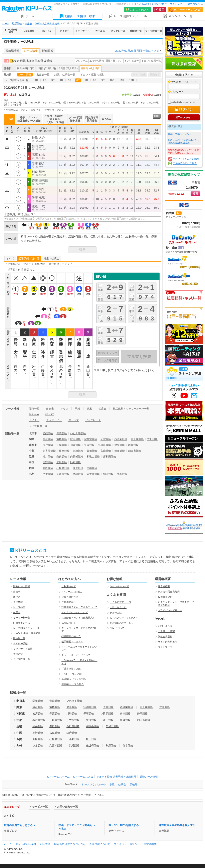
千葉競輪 (62, 445)
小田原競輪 (104, 445)
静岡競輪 (133, 445)
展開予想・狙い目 (29, 258)
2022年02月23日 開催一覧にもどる (137, 51)
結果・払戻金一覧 (65, 75)
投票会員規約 (165, 597)
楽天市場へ (194, 4)
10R (112, 80)
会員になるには (118, 607)
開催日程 (48, 51)
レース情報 (31, 51)
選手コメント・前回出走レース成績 (29, 119)
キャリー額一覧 (22, 618)
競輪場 (134, 784)
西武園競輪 (121, 439)
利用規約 (45, 844)
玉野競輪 (48, 462)
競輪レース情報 (149, 777)
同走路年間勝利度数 (92, 119)
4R (61, 80)
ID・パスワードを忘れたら (124, 618)
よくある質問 (142, 4)
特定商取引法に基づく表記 (70, 844)
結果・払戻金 (51, 258)
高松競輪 (48, 468)
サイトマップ (177, 4)
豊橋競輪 (92, 451)
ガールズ (73, 420)
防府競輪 (75, 462)
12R (132, 80)
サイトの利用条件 (168, 642)
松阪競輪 (120, 451)
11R (122, 80)
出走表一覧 (43, 75)
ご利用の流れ (69, 602)
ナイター (34, 420)
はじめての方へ (140, 10)
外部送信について (100, 844)
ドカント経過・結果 (92, 75)
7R (86, 80)
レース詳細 (25, 75)
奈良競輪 (62, 457)
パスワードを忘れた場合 (186, 159)
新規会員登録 (184, 63)
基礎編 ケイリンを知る (74, 679)
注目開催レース (22, 623)
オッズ (10, 258)
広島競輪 (62, 462)
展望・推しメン (114, 61)
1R (36, 80)
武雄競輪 (78, 474)
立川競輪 (152, 439)
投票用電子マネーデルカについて (79, 607)
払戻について (69, 623)
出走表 (28, 24)
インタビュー (132, 61)
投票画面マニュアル (72, 642)
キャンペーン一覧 (119, 586)
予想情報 (18, 602)
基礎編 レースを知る (73, 684)
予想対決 (18, 654)
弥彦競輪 (48, 439)
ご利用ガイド (69, 586)
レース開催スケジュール (26, 628)
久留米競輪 (63, 474)
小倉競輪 (48, 474)
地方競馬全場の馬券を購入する (177, 825)
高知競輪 (78, 468)
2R (45, 80)
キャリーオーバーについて (76, 655)
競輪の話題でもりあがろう (20, 825)
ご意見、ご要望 (166, 631)
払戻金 (102, 409)
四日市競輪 (135, 451)
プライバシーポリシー (170, 610)
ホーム (6, 24)
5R (70, 80)
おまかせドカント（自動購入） (78, 618)
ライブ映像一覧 (38, 426)
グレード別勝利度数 (75, 119)
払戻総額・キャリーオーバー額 (131, 409)
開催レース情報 (22, 586)
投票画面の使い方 (71, 636)
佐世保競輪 (93, 474)
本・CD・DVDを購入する (124, 825)
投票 (162, 10)
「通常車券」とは (71, 669)
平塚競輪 (89, 445)
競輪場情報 (12, 51)
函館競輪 (48, 433)
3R (53, 80)
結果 (89, 409)
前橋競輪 (62, 439)
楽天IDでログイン (184, 117)
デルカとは (116, 613)
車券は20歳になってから (180, 134)
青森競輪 (62, 433)
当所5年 (107, 119)
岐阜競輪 (64, 451)
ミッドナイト (54, 420)
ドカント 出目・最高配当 (27, 633)
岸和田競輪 (110, 457)
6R (78, 80)
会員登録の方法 (70, 597)
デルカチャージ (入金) (187, 10)
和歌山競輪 (93, 457)
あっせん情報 (97, 61)
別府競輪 (108, 474)
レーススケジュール (94, 784)
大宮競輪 (106, 439)
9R (103, 80)
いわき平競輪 (78, 433)
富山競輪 (106, 451)
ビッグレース (93, 420)
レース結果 (19, 607)
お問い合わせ (159, 4)
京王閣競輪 (137, 439)
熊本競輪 (122, 474)
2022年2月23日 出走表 (47, 24)
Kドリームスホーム (58, 777)
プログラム (82, 61)
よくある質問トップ (121, 602)
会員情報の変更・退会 (122, 623)
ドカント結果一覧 (151, 61)
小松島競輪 (63, 468)
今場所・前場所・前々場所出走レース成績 (55, 119)
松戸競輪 (48, 445)
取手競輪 (17, 24)
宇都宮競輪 (91, 439)
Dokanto (34, 414)
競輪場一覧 (19, 638)
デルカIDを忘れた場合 (185, 163)
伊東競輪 (120, 445)
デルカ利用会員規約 (169, 592)
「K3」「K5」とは (72, 674)
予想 (77, 409)
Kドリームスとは (83, 777)
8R (95, 80)
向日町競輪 (77, 457)
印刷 (157, 116)
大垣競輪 (78, 451)
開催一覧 (34, 409)
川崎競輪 (75, 445)
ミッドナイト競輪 (23, 649)
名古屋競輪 (49, 451)
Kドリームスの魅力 (72, 592)
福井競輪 (48, 457)
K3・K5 (50, 414)
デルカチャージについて (75, 612)
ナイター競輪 (20, 644)
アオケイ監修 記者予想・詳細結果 (116, 777)
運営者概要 (164, 586)
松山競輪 (92, 468)
